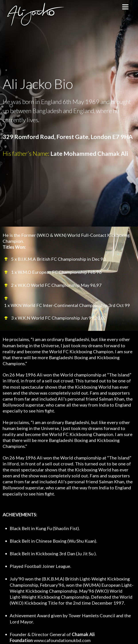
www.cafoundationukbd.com (62, 640)
